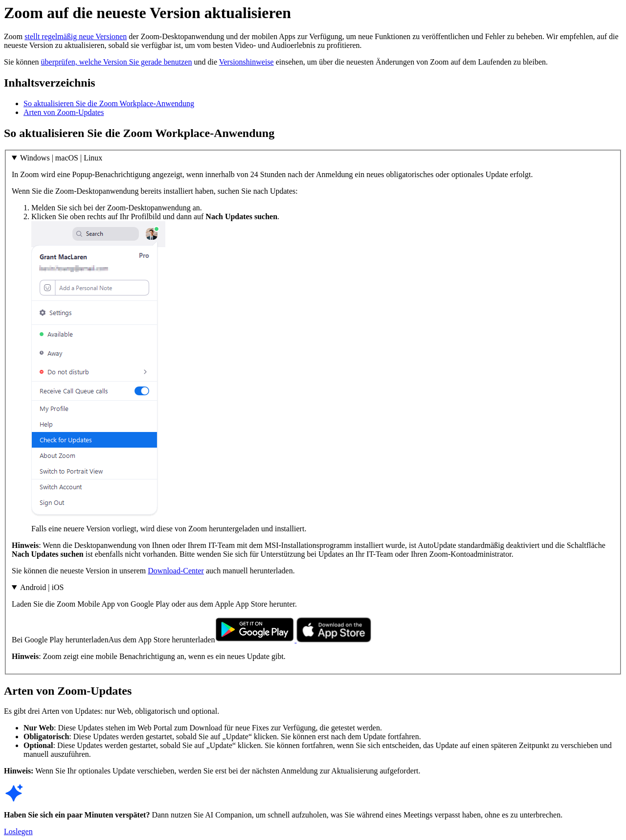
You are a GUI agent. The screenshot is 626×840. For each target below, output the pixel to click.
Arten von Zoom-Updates (64, 112)
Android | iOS (42, 587)
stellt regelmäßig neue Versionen (76, 36)
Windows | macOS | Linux (61, 158)
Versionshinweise (246, 62)
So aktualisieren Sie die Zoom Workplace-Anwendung (109, 103)
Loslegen (18, 831)
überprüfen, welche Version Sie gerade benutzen (117, 62)
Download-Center (176, 571)
